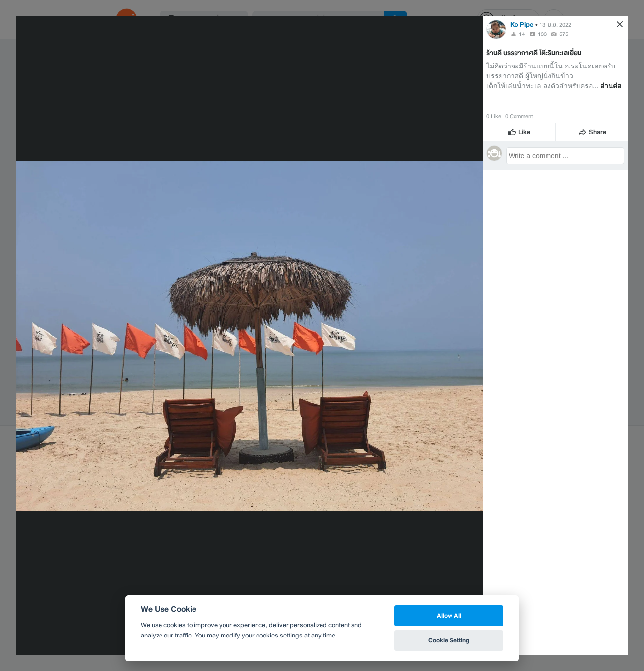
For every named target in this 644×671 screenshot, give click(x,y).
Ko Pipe (522, 24)
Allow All (449, 616)
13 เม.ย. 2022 (555, 25)
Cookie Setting (449, 640)
